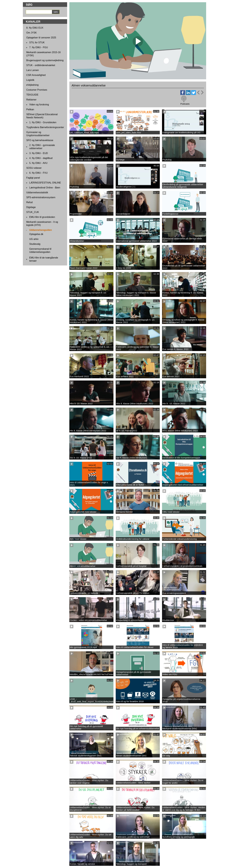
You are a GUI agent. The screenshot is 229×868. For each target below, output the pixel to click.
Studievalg (35, 244)
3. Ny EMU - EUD (39, 153)
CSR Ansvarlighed (36, 75)
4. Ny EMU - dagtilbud (41, 158)
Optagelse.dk (36, 234)
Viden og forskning (39, 105)
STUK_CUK (33, 212)
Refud (29, 202)
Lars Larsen (33, 70)
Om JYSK (31, 33)
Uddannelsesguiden (41, 230)
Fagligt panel (33, 178)
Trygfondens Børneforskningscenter (45, 127)
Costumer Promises (37, 90)
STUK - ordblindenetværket (41, 65)
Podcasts (185, 104)
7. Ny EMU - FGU (39, 47)
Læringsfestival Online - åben (45, 188)
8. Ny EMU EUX (35, 28)
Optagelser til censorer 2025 (41, 38)
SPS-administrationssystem (41, 197)
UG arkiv (34, 239)
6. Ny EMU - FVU (38, 173)
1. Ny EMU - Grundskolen (43, 122)
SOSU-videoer (34, 168)
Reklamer (31, 100)
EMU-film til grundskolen (42, 217)
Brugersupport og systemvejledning (45, 60)
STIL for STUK (37, 42)
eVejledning (32, 85)
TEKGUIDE (32, 95)
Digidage (31, 207)
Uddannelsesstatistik (37, 192)
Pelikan (30, 109)
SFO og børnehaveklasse (40, 140)
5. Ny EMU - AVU (38, 163)
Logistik (30, 80)
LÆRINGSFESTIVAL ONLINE (45, 183)
